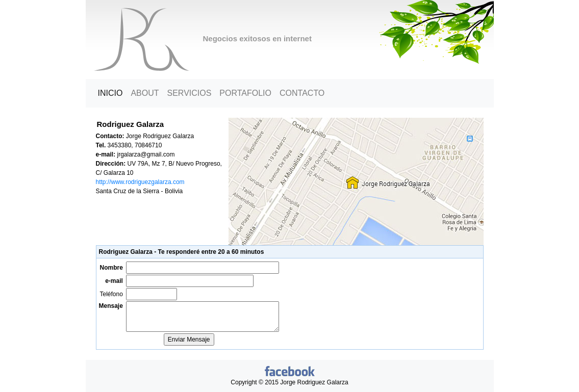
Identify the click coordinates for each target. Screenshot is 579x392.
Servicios (190, 93)
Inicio (112, 92)
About (145, 93)
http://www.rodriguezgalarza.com (140, 182)
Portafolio (245, 93)
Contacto (302, 93)
